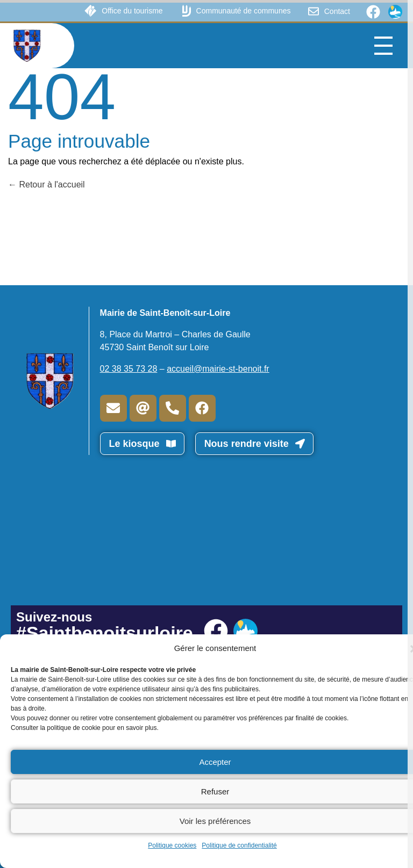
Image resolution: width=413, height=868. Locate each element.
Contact (337, 11)
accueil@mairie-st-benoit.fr (218, 369)
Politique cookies (172, 845)
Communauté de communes (244, 11)
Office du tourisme (132, 11)
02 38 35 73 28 (129, 369)
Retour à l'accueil (47, 185)
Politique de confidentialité (239, 845)
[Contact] (314, 11)
